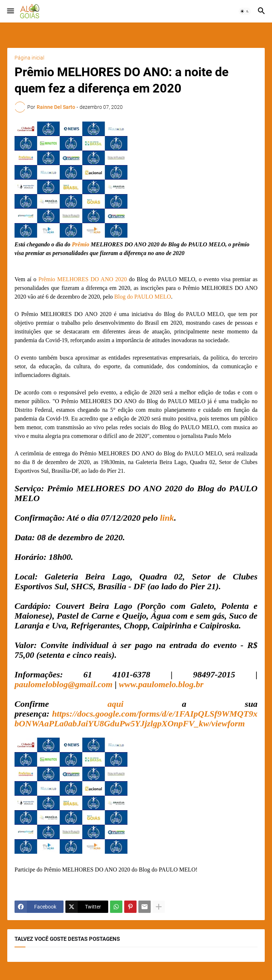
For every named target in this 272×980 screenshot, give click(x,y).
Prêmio (81, 244)
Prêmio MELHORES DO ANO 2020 (83, 279)
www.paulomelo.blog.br (161, 684)
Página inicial (29, 58)
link (167, 518)
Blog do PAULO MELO (143, 297)
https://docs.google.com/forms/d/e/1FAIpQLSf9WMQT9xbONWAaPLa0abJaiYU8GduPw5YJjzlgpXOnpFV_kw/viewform (136, 719)
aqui (115, 704)
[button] (10, 11)
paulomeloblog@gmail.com (64, 684)
